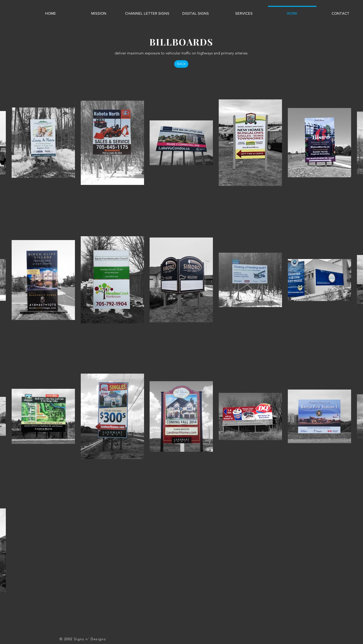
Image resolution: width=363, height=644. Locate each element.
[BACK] (181, 64)
